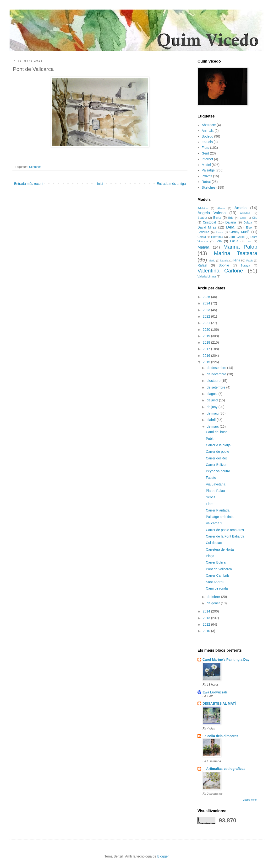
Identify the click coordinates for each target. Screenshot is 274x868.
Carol (243, 218)
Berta (217, 218)
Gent (205, 153)
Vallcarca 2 (214, 523)
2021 (207, 323)
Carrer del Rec (217, 458)
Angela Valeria (212, 213)
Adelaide (203, 208)
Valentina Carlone (220, 271)
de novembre (217, 374)
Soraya (245, 266)
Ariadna (245, 213)
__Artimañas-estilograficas (224, 769)
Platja (210, 556)
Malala (203, 247)
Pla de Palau (215, 491)
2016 (207, 356)
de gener (214, 603)
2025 (207, 297)
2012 (207, 624)
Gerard (202, 237)
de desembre (217, 368)
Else (249, 228)
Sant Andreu (215, 582)
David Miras (207, 227)
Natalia (224, 261)
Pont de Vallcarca (219, 569)
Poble (210, 439)
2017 (207, 349)
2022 (207, 316)
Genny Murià (240, 232)
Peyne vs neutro (218, 471)
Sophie (224, 265)
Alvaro (221, 208)
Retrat (206, 182)
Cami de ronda (217, 588)
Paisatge (208, 170)
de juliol (213, 400)
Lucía (234, 241)
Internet (207, 159)
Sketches (35, 167)
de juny (212, 407)
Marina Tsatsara (236, 253)
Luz (249, 241)
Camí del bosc (216, 432)
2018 (207, 342)
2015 (207, 362)
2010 (207, 631)
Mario (212, 261)
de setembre (216, 387)
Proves (207, 176)
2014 (207, 611)
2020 (207, 330)
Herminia (217, 237)
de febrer (214, 597)
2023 (207, 310)
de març (213, 426)
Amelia (240, 208)
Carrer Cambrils (218, 575)
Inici (100, 184)
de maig (213, 413)
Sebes (211, 497)
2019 (207, 336)
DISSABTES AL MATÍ (219, 703)
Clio (255, 218)
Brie (231, 218)
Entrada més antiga (171, 184)
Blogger (163, 856)
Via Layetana (216, 484)
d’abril (211, 420)
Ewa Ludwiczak (215, 692)
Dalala (248, 223)
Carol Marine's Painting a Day (226, 660)
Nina (237, 260)
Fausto (211, 478)
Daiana (231, 222)
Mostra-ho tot (250, 800)
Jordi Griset (237, 237)
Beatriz (202, 218)
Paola (250, 261)
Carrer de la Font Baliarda (225, 536)
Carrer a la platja (218, 445)
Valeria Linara (207, 277)
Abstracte (209, 125)
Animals (208, 131)
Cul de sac (214, 543)
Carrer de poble (217, 452)
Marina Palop (240, 247)
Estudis (207, 142)
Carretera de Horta (220, 549)
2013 (207, 618)
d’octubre (214, 381)
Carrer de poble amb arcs (225, 530)
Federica (203, 232)
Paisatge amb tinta (220, 517)
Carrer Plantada (218, 510)
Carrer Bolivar (216, 465)
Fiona (220, 232)
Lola (219, 241)
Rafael (202, 265)
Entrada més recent (29, 184)
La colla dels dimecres (220, 736)
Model (206, 165)
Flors (205, 148)
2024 (207, 303)
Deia (230, 227)
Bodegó (208, 136)
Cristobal (209, 222)
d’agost (212, 394)
